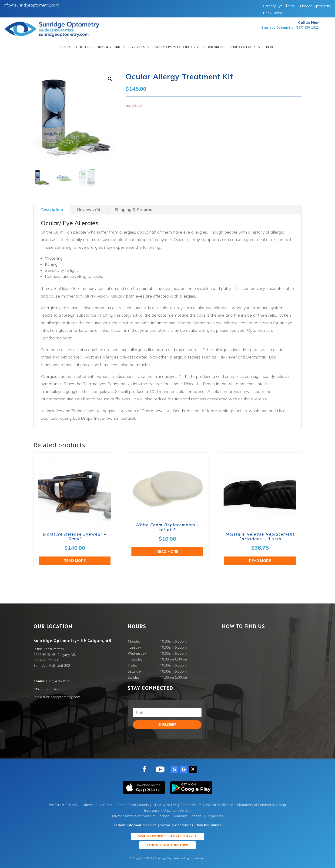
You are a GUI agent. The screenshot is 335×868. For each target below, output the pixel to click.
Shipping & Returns (133, 209)
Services (138, 47)
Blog (270, 47)
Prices (66, 47)
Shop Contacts (243, 47)
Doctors (84, 47)
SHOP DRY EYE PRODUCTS (175, 47)
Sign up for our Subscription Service (167, 836)
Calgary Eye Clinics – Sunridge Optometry (297, 6)
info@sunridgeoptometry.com (31, 5)
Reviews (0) (89, 209)
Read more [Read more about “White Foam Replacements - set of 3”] (167, 551)
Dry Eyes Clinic (109, 47)
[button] (110, 79)
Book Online (273, 13)
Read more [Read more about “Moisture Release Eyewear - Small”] (75, 560)
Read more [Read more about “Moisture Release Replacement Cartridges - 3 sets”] (260, 560)
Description (52, 209)
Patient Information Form (167, 845)
